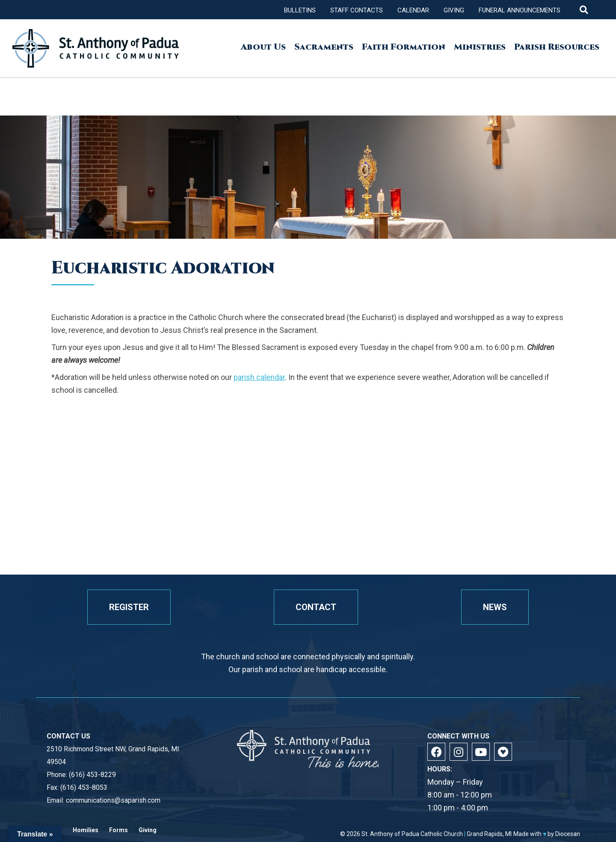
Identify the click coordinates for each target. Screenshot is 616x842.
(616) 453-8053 (84, 787)
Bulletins (300, 10)
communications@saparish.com (113, 800)
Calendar (413, 10)
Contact (316, 607)
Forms (118, 830)
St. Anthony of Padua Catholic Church (412, 834)
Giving (454, 10)
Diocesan (568, 834)
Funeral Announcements (520, 10)
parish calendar (259, 377)
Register (129, 607)
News (495, 607)
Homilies (86, 830)
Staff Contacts (357, 10)
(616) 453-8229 (92, 775)
